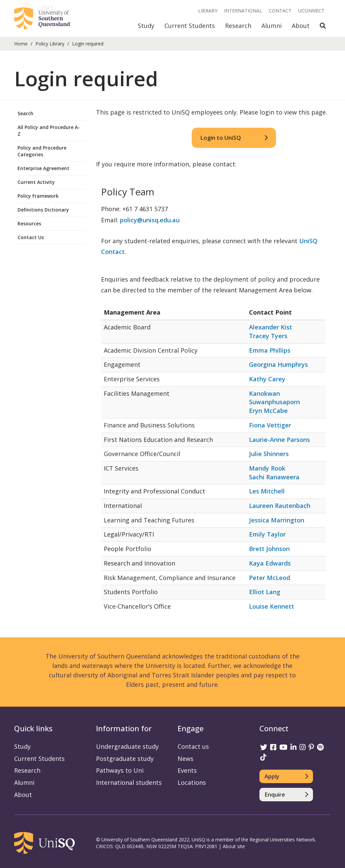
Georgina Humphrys (278, 364)
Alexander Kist (271, 327)
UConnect (311, 11)
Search (25, 113)
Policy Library (50, 44)
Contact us (193, 746)
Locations (192, 782)
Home (21, 44)
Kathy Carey (267, 379)
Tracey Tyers (268, 336)
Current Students (190, 26)
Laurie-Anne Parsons (279, 440)
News (185, 759)
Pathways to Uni (120, 770)
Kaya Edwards (270, 563)
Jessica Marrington (277, 520)
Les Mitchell (267, 491)
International (243, 11)
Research (238, 26)
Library (208, 11)
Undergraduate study (127, 746)
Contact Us (31, 237)
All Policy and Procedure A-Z (49, 131)
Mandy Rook (267, 468)
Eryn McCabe (268, 411)
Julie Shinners (269, 454)
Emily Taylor (267, 534)
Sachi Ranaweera (274, 477)
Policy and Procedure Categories (42, 151)
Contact (280, 11)
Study (146, 26)
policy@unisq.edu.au (150, 220)
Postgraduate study (125, 759)
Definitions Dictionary (43, 210)
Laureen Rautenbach (280, 506)
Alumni (272, 26)
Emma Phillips (270, 350)
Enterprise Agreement (43, 168)
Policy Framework (38, 196)
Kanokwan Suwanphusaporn (274, 398)
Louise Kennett (272, 606)
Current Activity (36, 182)
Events (187, 770)
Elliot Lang (265, 592)
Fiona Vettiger (270, 425)
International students (129, 782)
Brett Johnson (269, 549)
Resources (29, 223)
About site (234, 846)
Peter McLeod (270, 578)
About (301, 26)
